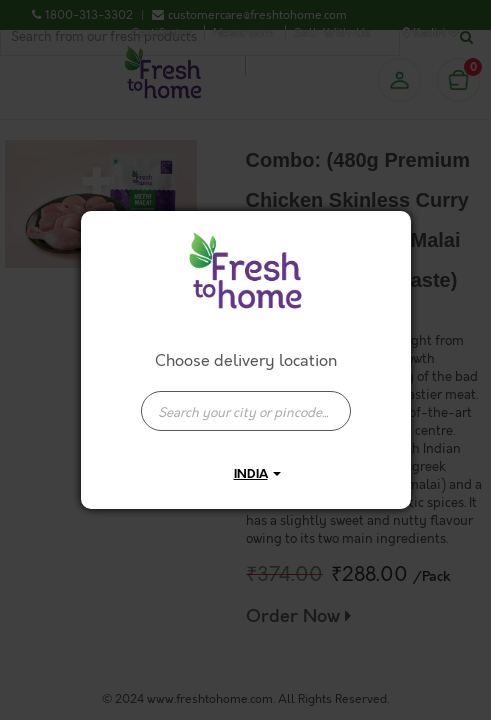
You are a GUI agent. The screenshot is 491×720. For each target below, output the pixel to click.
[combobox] (246, 401)
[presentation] (246, 411)
